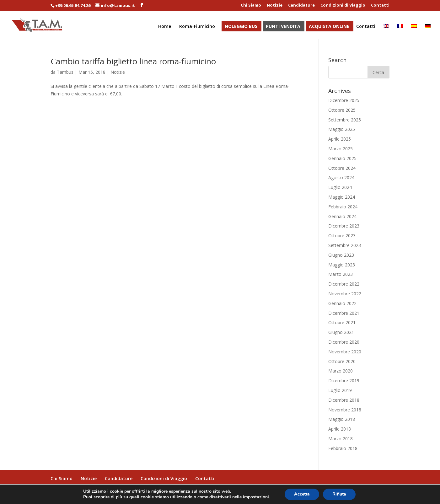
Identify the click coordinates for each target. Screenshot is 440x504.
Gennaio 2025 (342, 158)
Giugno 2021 (341, 332)
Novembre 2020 (345, 352)
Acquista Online (329, 27)
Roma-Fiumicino (197, 27)
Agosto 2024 (341, 177)
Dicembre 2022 (344, 284)
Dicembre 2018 (344, 400)
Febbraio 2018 (343, 448)
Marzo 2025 (341, 149)
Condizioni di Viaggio (343, 5)
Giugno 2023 (341, 255)
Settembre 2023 (345, 245)
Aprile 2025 (340, 139)
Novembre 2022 (345, 294)
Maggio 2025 (342, 129)
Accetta (302, 494)
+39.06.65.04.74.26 (73, 5)
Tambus (65, 72)
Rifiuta (339, 494)
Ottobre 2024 (342, 168)
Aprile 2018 (340, 429)
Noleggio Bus (241, 27)
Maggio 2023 (342, 265)
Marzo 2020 (341, 371)
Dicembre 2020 (344, 342)
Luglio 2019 (340, 390)
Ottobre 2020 (342, 361)
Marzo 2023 (341, 274)
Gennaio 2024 (342, 216)
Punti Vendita (283, 27)
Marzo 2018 (341, 439)
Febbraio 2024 (343, 207)
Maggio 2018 (342, 419)
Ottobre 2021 (342, 322)
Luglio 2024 (340, 187)
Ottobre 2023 (342, 236)
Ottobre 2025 (342, 110)
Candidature (301, 5)
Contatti (380, 5)
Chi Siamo (251, 5)
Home (165, 27)
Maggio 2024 (342, 197)
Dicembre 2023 (344, 226)
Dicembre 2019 (344, 381)
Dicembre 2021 (344, 313)
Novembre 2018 (345, 410)
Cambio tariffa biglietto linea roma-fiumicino (133, 61)
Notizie (275, 5)
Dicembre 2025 (344, 100)
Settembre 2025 (345, 120)
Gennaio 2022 (342, 303)
